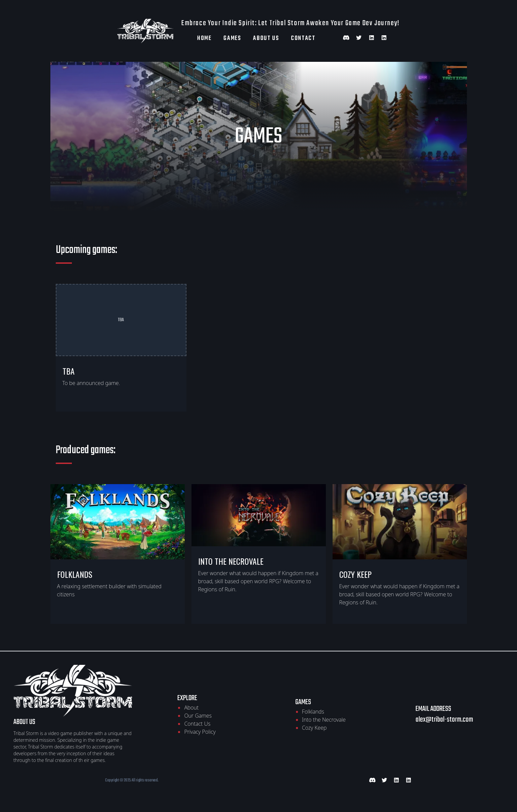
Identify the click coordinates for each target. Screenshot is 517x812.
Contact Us (197, 724)
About (191, 708)
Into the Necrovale (231, 561)
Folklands (75, 574)
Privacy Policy (200, 732)
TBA (69, 371)
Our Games (198, 716)
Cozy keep (355, 574)
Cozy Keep (314, 728)
